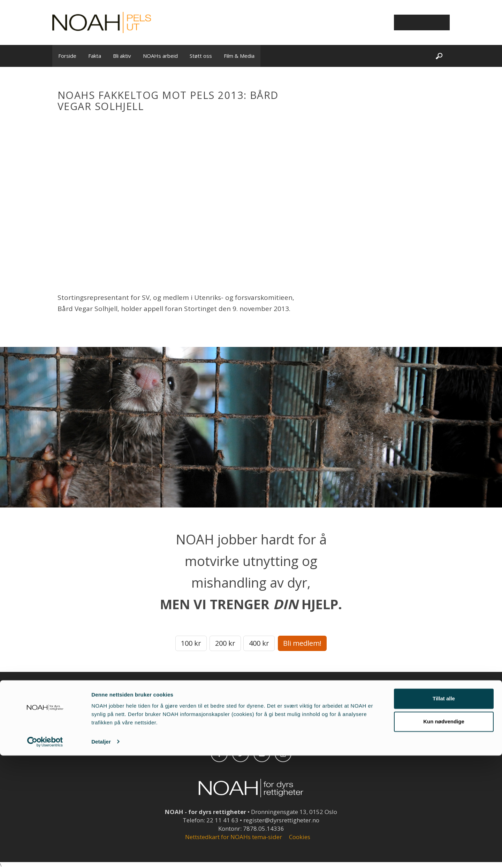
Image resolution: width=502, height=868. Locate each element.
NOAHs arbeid (160, 56)
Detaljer (101, 854)
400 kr (259, 643)
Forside (67, 56)
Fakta (95, 56)
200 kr (225, 643)
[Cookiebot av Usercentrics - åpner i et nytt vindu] (45, 854)
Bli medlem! (302, 643)
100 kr (191, 643)
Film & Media (239, 56)
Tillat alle (444, 811)
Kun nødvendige (444, 834)
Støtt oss (201, 56)
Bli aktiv (122, 56)
